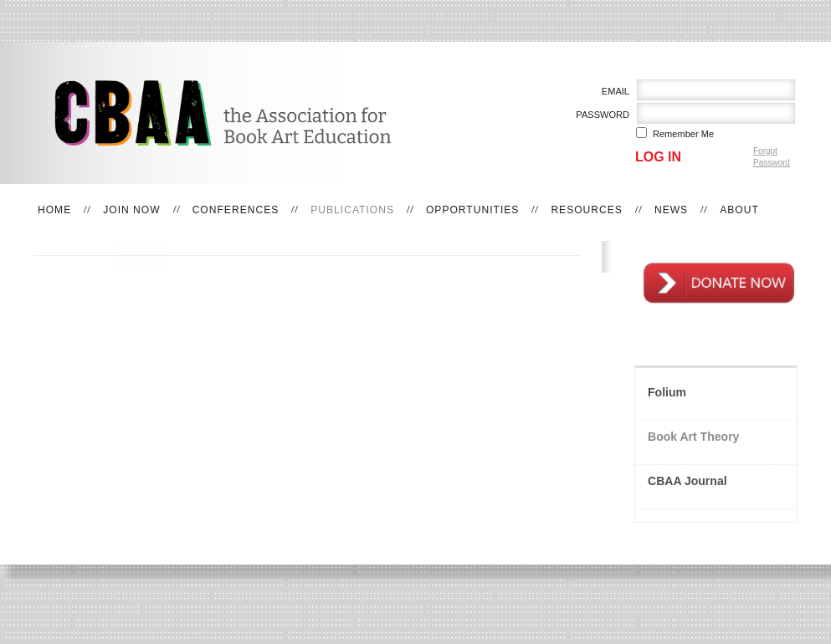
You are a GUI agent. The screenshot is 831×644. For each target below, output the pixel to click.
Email (612, 91)
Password (600, 115)
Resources (587, 210)
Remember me (683, 134)
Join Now (131, 210)
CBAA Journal (687, 481)
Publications (352, 210)
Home (54, 210)
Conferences (236, 210)
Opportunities (472, 210)
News (671, 210)
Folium (667, 392)
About (739, 210)
